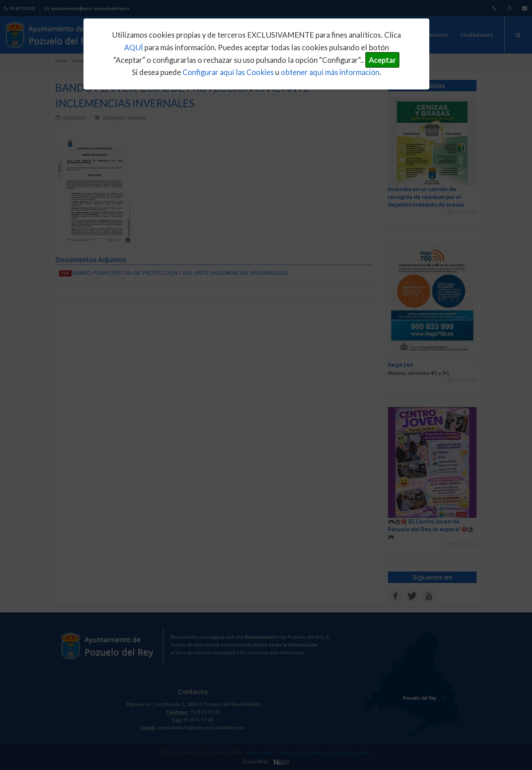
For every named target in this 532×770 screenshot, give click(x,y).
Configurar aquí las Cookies (228, 72)
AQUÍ (134, 47)
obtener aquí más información (330, 72)
